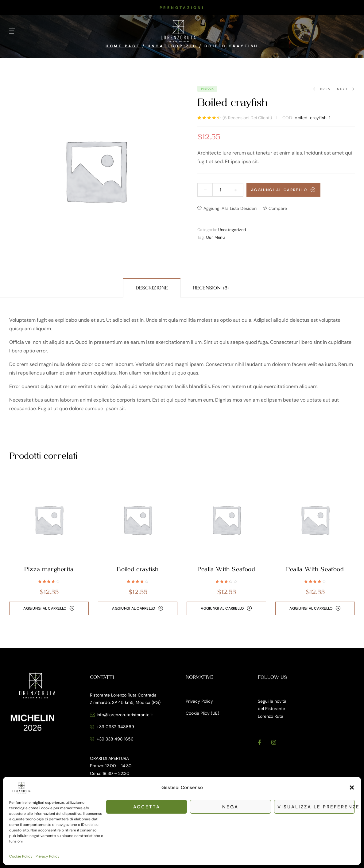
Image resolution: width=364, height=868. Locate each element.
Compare (278, 208)
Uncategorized (232, 230)
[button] (352, 787)
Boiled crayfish (138, 569)
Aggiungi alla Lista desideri (230, 208)
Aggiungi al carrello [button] (45, 608)
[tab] (152, 288)
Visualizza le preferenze (316, 807)
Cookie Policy (21, 856)
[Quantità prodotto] (220, 190)
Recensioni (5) (211, 288)
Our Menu (215, 237)
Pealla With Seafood (226, 569)
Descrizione (152, 288)
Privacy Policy (48, 856)
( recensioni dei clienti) (247, 118)
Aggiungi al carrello (279, 190)
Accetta (147, 807)
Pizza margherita (49, 569)
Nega (230, 807)
